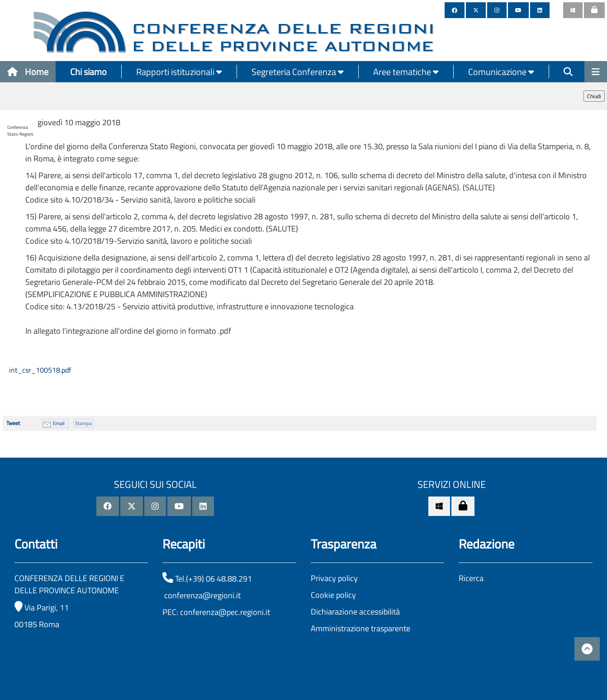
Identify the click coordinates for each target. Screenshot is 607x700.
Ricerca (471, 578)
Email (59, 423)
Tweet (13, 423)
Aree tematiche (406, 72)
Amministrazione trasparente (360, 628)
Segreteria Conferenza (298, 72)
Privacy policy (334, 578)
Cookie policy (333, 595)
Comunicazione (501, 72)
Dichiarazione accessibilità (355, 612)
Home (28, 72)
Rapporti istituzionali (179, 72)
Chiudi (594, 96)
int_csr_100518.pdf (39, 370)
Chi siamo (88, 72)
